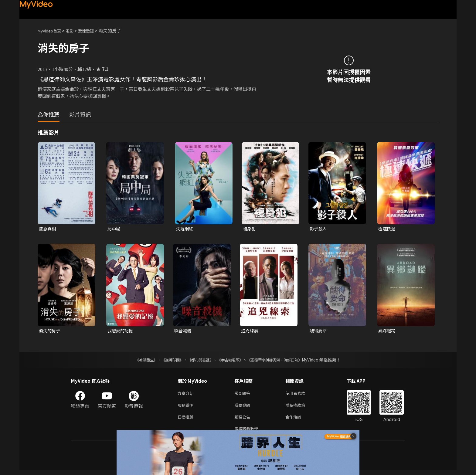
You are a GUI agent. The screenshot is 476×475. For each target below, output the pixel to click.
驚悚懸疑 (93, 31)
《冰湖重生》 (136, 361)
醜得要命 (319, 331)
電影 (74, 31)
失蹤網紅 (185, 229)
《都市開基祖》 (197, 361)
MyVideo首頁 (51, 31)
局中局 (114, 229)
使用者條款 (300, 395)
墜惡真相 (48, 229)
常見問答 (243, 395)
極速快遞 (387, 229)
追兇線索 (250, 331)
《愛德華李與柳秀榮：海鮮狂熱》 (282, 361)
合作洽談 (298, 420)
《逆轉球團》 (165, 361)
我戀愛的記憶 (121, 331)
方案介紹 (187, 395)
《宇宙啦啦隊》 (231, 361)
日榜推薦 (187, 420)
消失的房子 (50, 331)
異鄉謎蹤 (387, 331)
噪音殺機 (183, 331)
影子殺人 (319, 229)
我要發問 (243, 407)
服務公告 (243, 420)
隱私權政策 (300, 407)
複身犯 (250, 229)
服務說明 (187, 407)
